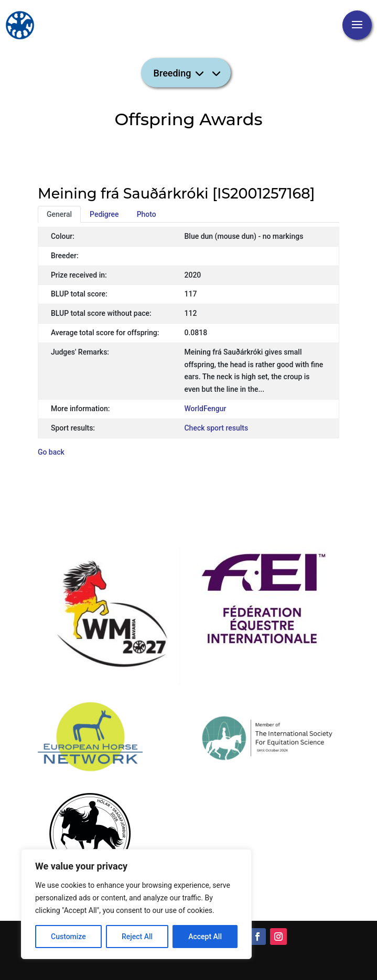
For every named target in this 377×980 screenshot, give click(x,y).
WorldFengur (205, 409)
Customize (68, 937)
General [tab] (59, 214)
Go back (51, 452)
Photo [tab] (147, 214)
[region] (136, 904)
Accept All (205, 937)
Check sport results (216, 428)
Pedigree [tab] (104, 214)
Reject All (137, 937)
